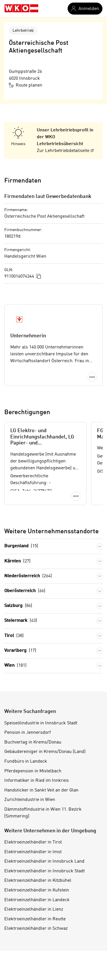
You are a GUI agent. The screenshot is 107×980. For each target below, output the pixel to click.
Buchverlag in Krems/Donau (33, 742)
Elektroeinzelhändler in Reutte (35, 919)
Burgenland (21, 546)
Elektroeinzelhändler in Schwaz (36, 929)
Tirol (14, 636)
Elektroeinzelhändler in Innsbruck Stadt (45, 871)
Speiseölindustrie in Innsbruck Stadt (41, 723)
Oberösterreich (25, 591)
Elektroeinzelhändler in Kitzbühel (38, 881)
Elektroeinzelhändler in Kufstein (37, 890)
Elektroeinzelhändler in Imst (33, 852)
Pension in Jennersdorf (28, 733)
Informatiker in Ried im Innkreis (37, 781)
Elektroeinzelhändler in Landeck (37, 900)
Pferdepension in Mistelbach (33, 771)
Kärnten (17, 561)
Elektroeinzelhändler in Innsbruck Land (44, 861)
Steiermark (21, 621)
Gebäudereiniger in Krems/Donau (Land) (45, 752)
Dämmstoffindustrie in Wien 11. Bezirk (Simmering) (43, 813)
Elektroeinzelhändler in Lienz (34, 909)
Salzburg (18, 606)
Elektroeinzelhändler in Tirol (33, 842)
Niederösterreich (28, 576)
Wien (15, 666)
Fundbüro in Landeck (26, 761)
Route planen (26, 85)
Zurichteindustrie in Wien (30, 800)
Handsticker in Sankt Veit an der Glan (41, 790)
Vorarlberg (20, 651)
